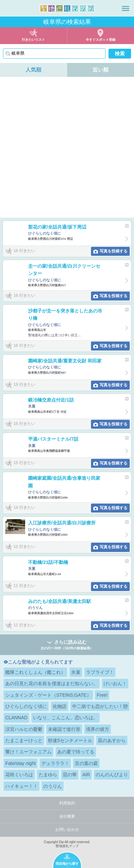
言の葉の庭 (86, 763)
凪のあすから (112, 740)
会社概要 (67, 816)
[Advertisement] (67, 147)
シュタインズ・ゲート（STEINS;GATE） (48, 695)
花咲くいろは (19, 775)
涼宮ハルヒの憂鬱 (24, 729)
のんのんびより (112, 775)
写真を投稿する (113, 251)
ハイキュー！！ (22, 786)
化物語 (60, 706)
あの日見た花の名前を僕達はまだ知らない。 (52, 683)
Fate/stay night (21, 763)
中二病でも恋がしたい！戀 (100, 706)
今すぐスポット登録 (101, 40)
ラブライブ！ (100, 672)
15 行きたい (24, 385)
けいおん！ (115, 683)
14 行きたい (24, 508)
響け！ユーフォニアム (28, 752)
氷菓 (76, 672)
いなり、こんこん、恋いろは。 (66, 718)
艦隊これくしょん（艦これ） (35, 672)
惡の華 (70, 775)
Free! (102, 695)
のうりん (53, 786)
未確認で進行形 (64, 729)
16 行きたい (24, 251)
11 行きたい (24, 586)
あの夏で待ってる (76, 752)
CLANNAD (16, 718)
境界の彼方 (98, 729)
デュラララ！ (55, 763)
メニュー (126, 8)
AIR (86, 775)
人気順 (33, 70)
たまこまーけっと (24, 740)
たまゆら (48, 775)
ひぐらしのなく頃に (26, 706)
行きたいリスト (33, 40)
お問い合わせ (67, 830)
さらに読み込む (67, 645)
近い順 (101, 70)
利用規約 (67, 803)
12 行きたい (24, 547)
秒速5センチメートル (70, 740)
